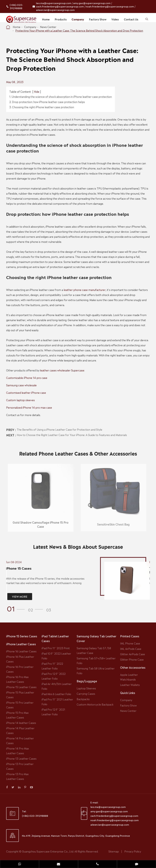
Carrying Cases (86, 694)
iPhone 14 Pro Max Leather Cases (18, 751)
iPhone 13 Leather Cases (21, 758)
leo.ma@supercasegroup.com (54, 3)
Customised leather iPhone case (26, 392)
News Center (48, 27)
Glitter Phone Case (132, 659)
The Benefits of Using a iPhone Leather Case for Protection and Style (60, 427)
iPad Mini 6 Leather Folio (56, 694)
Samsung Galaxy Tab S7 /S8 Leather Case (94, 650)
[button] (17, 608)
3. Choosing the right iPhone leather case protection (42, 107)
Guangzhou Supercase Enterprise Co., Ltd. (48, 851)
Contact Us (131, 19)
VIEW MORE (17, 596)
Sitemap (114, 851)
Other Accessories (133, 667)
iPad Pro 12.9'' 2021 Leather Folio (53, 712)
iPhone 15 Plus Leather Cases (20, 695)
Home (46, 19)
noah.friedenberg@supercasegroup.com (110, 6)
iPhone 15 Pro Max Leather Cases (17, 715)
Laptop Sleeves (86, 688)
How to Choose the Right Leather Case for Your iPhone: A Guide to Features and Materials (72, 432)
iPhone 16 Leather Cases (21, 651)
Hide (37, 91)
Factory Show (98, 19)
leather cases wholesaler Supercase (62, 370)
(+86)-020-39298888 (16, 6)
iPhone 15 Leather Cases (21, 687)
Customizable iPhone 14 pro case (27, 378)
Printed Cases (130, 636)
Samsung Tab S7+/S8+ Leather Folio (96, 660)
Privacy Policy (133, 851)
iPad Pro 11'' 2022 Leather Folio (52, 666)
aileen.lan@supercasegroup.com (55, 10)
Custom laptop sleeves (20, 400)
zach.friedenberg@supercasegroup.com (60, 6)
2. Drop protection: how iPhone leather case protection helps (47, 102)
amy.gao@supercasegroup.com (92, 3)
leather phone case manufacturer (85, 290)
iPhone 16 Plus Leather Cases (20, 659)
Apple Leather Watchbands (129, 677)
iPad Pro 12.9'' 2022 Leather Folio (54, 676)
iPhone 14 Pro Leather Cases (20, 740)
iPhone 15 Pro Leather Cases (20, 705)
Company (78, 19)
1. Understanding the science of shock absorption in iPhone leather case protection (61, 96)
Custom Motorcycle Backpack (95, 704)
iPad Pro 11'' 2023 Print (56, 648)
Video (115, 19)
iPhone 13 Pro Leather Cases (20, 766)
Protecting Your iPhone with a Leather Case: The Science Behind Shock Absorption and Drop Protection (79, 30)
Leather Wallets (130, 685)
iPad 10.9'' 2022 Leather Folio (56, 656)
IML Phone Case (130, 643)
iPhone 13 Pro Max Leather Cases (17, 776)
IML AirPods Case (131, 649)
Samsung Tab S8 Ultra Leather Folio (96, 671)
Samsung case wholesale (21, 385)
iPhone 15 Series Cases (22, 636)
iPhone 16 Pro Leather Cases (20, 669)
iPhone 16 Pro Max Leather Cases (17, 679)
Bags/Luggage (87, 681)
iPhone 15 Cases (16, 568)
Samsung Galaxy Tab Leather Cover (96, 638)
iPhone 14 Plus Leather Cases (20, 730)
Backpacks (83, 699)
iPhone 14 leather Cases (21, 723)
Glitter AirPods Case (133, 654)
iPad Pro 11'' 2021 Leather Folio (57, 702)
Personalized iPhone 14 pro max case (29, 407)
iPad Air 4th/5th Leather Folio (57, 686)
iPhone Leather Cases (21, 644)
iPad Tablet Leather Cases (55, 638)
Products (61, 19)
